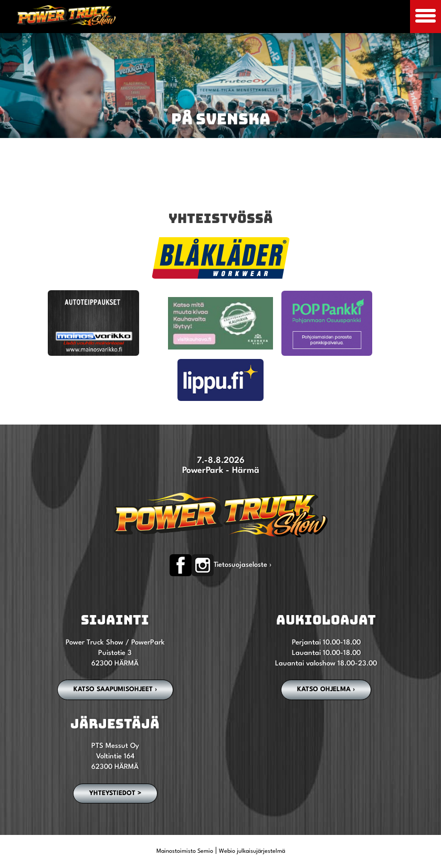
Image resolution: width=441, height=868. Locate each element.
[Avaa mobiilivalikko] (426, 17)
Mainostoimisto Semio (185, 851)
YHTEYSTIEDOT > (115, 793)
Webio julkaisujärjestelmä (252, 851)
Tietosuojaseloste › (243, 565)
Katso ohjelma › (326, 690)
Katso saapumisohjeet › (115, 690)
